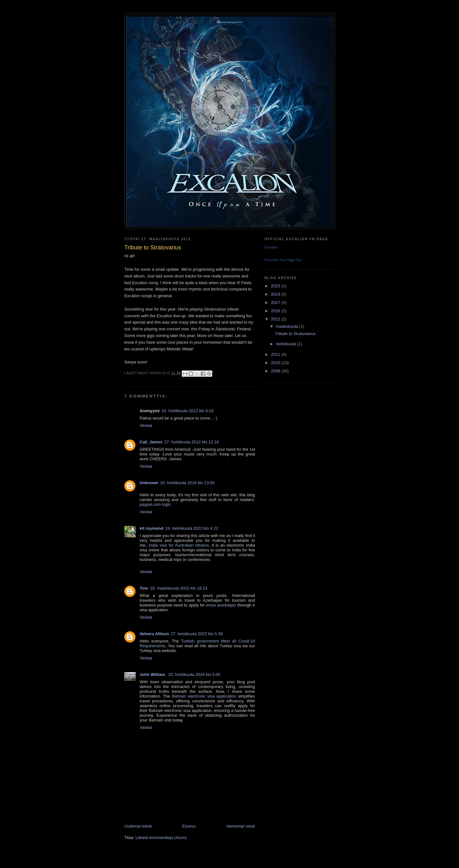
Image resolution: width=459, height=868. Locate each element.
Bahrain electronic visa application (204, 696)
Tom (144, 588)
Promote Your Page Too (283, 260)
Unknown (149, 483)
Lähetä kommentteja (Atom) (161, 838)
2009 (276, 371)
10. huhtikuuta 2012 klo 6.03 (188, 411)
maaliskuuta (288, 326)
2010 (276, 363)
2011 (276, 354)
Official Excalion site (230, 22)
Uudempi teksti (138, 826)
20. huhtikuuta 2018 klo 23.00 (188, 483)
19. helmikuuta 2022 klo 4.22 (192, 528)
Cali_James (151, 442)
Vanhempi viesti (240, 826)
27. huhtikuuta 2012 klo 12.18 (192, 442)
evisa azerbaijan (221, 605)
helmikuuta (287, 344)
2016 (276, 311)
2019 (276, 294)
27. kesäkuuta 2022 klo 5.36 (197, 634)
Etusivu (189, 826)
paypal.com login (155, 504)
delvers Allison (154, 634)
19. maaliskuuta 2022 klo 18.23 (178, 588)
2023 (276, 286)
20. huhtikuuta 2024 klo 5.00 (194, 674)
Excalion (271, 247)
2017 (276, 302)
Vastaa (146, 425)
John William (153, 674)
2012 (276, 319)
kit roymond (151, 528)
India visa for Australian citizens (179, 545)
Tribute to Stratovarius (295, 334)
